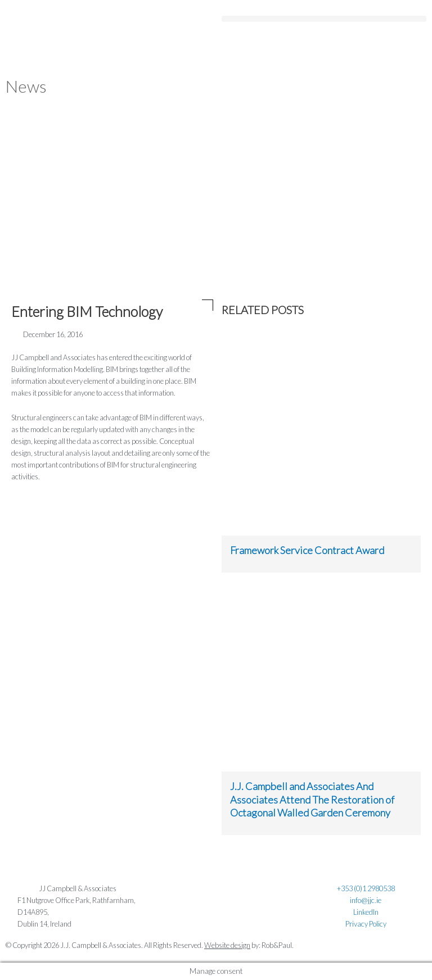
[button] (324, 10)
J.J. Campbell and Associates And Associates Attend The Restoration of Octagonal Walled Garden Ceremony (312, 799)
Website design (227, 945)
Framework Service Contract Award (307, 550)
